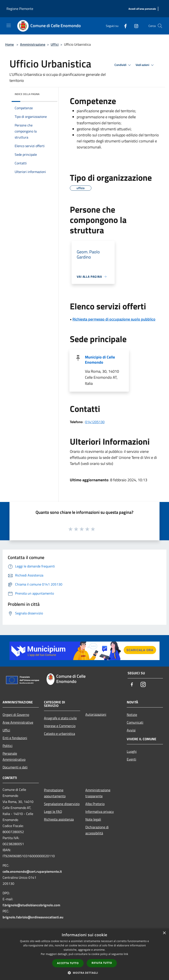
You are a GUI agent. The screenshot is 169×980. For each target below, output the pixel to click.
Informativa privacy (100, 812)
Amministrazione (33, 44)
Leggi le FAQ (53, 812)
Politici (8, 746)
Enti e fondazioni (15, 738)
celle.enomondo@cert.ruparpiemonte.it (32, 871)
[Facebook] (124, 26)
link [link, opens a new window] (126, 954)
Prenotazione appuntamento (55, 793)
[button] (84, 973)
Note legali (93, 819)
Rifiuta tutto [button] (102, 963)
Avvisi (131, 730)
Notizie (132, 715)
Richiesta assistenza (59, 819)
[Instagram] (135, 26)
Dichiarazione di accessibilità (97, 830)
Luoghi (132, 751)
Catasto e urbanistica (59, 734)
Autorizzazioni (96, 714)
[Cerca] (160, 26)
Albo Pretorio (95, 804)
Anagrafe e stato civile (60, 718)
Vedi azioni (145, 65)
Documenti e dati (15, 767)
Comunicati (135, 722)
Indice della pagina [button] (27, 94)
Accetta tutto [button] (68, 963)
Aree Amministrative (18, 722)
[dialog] (84, 954)
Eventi (131, 759)
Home (9, 44)
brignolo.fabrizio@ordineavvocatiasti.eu (33, 917)
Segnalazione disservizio (62, 804)
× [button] (164, 933)
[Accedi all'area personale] (142, 9)
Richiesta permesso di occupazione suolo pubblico (114, 319)
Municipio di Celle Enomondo (100, 360)
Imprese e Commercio (60, 726)
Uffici (55, 44)
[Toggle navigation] (9, 25)
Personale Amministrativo (14, 756)
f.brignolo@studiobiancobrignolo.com (31, 905)
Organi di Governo (16, 715)
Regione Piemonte (20, 9)
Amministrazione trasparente (98, 793)
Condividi (123, 65)
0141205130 (95, 422)
